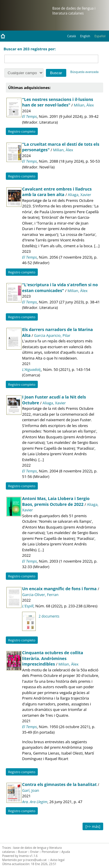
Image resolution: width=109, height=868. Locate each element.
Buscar (23, 852)
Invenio (24, 856)
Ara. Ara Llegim (35, 802)
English (85, 36)
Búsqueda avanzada (84, 72)
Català (72, 36)
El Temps (30, 116)
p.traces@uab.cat (35, 860)
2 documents (49, 616)
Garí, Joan (31, 790)
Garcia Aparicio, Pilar (52, 335)
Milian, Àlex (84, 105)
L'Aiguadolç (32, 369)
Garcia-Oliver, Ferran (40, 595)
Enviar (34, 852)
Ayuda (66, 852)
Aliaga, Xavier (79, 195)
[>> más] (93, 826)
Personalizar (50, 852)
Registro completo (22, 131)
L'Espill (28, 606)
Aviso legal (57, 860)
